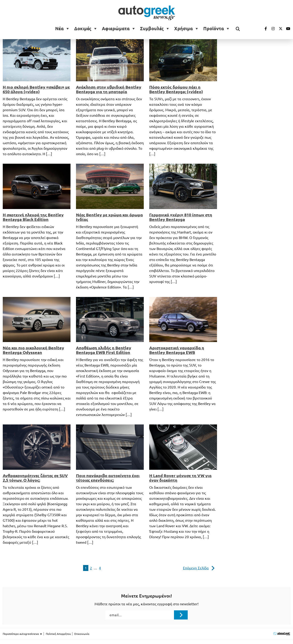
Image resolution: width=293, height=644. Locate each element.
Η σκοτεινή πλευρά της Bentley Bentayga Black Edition (33, 217)
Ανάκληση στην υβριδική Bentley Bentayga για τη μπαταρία (109, 89)
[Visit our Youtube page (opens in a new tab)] (287, 29)
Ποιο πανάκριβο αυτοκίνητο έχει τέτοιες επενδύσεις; (108, 478)
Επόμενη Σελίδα (196, 568)
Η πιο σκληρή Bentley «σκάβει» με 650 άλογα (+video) (36, 89)
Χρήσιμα (183, 29)
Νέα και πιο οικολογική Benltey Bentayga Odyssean (33, 350)
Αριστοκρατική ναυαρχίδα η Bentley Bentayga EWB (177, 350)
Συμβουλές (152, 29)
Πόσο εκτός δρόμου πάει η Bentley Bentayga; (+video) (176, 89)
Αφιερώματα (116, 29)
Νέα (59, 29)
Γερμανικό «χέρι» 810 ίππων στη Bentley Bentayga (181, 217)
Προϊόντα (214, 29)
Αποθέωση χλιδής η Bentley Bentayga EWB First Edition (104, 350)
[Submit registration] (181, 615)
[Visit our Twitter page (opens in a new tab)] (279, 29)
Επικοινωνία (82, 634)
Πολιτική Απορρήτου (58, 634)
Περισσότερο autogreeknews (23, 634)
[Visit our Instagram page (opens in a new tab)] (271, 29)
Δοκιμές (83, 29)
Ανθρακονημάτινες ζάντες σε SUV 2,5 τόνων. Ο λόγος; (35, 478)
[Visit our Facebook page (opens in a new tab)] (263, 29)
